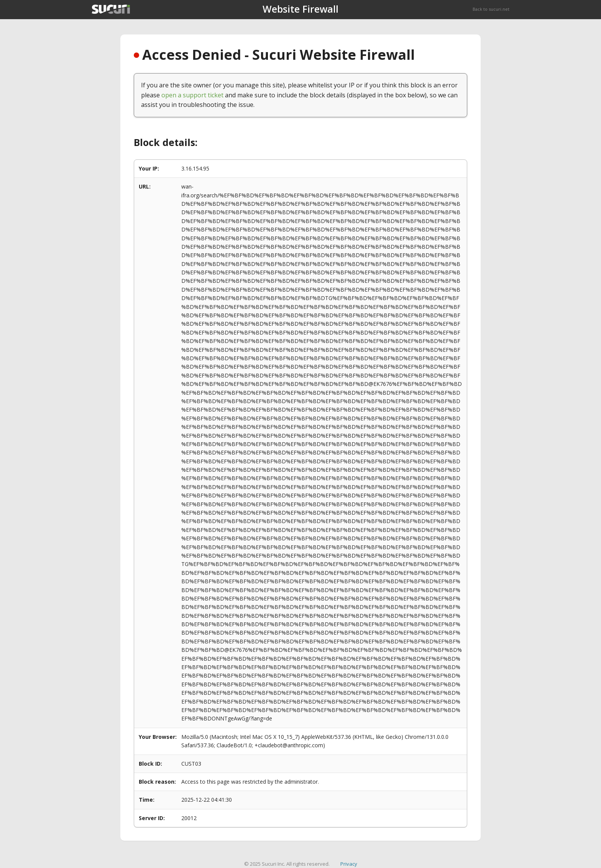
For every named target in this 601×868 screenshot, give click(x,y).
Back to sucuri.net (491, 9)
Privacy (349, 864)
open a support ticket (192, 95)
